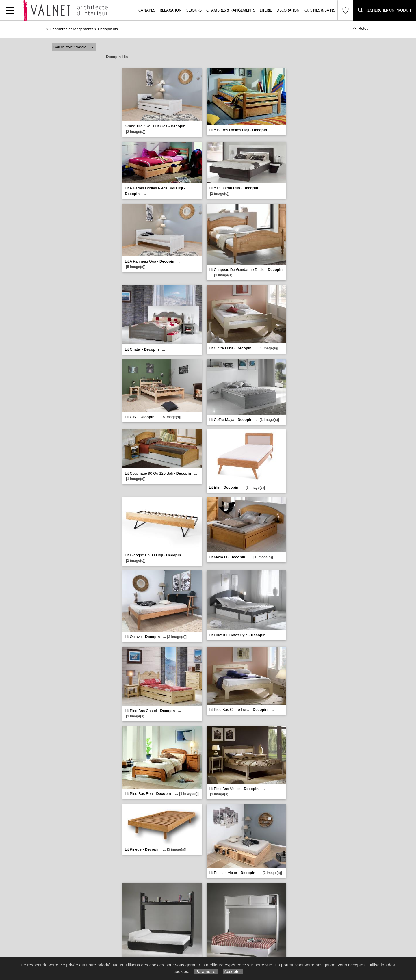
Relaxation (171, 10)
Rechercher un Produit (385, 10)
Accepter (233, 971)
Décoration (288, 10)
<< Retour (361, 28)
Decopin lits (108, 29)
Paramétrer (206, 971)
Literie (266, 10)
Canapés (147, 10)
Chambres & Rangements (231, 10)
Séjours (194, 10)
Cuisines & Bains (320, 10)
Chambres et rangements (72, 29)
